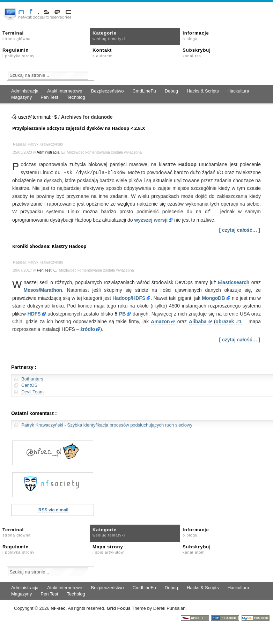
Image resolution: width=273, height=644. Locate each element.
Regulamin (19, 53)
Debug (171, 91)
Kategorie (109, 36)
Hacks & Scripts (203, 91)
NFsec (58, 608)
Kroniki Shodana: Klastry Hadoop (49, 245)
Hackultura (238, 91)
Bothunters (32, 378)
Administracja (25, 91)
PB (122, 313)
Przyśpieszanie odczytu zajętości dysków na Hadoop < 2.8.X (79, 128)
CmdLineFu (144, 91)
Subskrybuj (197, 53)
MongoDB (213, 297)
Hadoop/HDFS (129, 297)
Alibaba (198, 321)
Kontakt (102, 53)
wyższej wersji (151, 219)
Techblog (76, 97)
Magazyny (21, 97)
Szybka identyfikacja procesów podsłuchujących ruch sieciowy (130, 424)
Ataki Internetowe (65, 91)
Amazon (160, 321)
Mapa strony (108, 549)
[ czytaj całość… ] (240, 229)
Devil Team (32, 391)
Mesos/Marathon (43, 289)
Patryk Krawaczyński (42, 424)
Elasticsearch (234, 282)
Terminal (17, 36)
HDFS (34, 313)
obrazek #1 (228, 321)
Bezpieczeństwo (107, 91)
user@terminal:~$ (38, 117)
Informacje (196, 36)
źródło (88, 328)
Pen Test (49, 97)
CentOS (29, 384)
